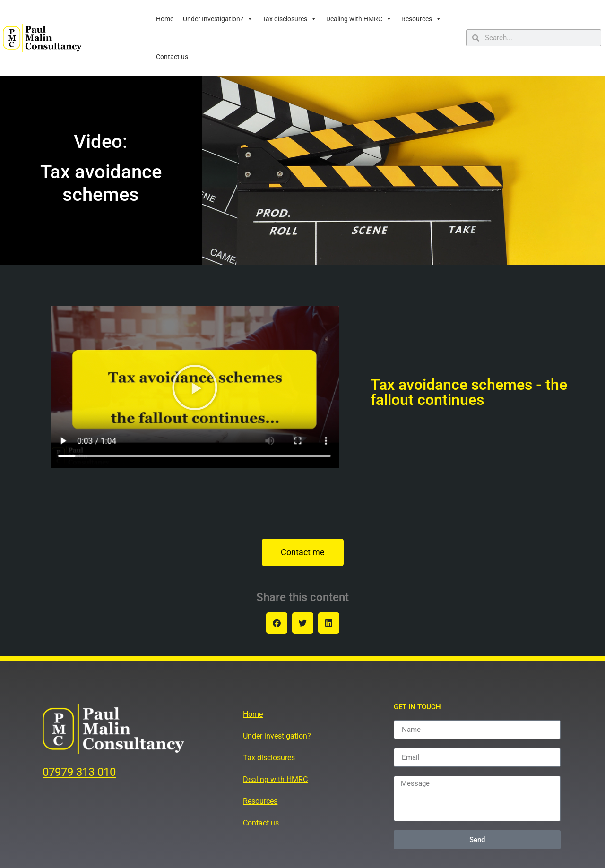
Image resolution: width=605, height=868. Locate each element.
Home (165, 19)
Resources (421, 19)
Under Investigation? (218, 19)
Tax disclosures (290, 19)
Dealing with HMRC (359, 19)
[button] (195, 387)
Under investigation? (277, 736)
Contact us (172, 57)
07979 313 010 (79, 772)
